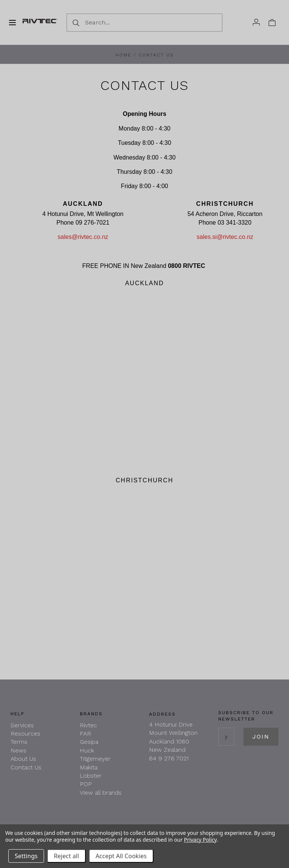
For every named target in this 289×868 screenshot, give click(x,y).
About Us (23, 759)
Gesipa (89, 742)
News (18, 750)
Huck (87, 750)
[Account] (256, 22)
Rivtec (88, 725)
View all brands (101, 793)
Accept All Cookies (121, 856)
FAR (85, 733)
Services (22, 725)
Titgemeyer (95, 759)
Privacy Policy (200, 840)
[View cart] (272, 22)
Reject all (66, 856)
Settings (26, 856)
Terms (19, 742)
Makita (89, 767)
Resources (25, 733)
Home (123, 55)
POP (86, 784)
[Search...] (144, 23)
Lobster (91, 776)
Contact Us (26, 767)
